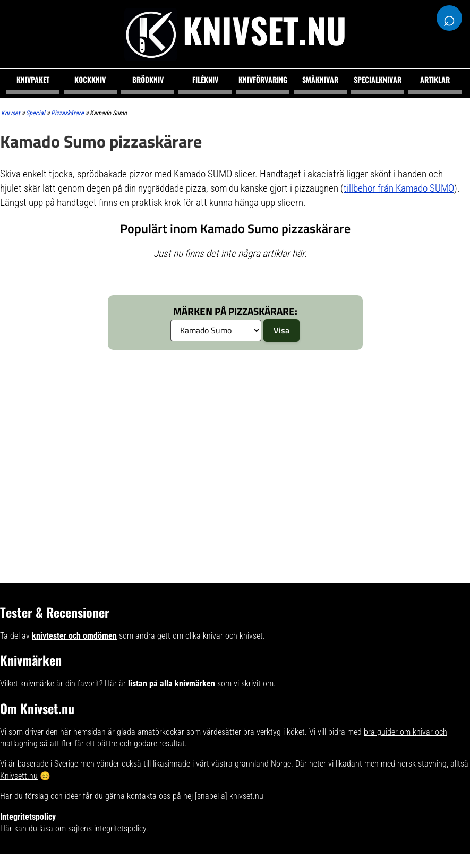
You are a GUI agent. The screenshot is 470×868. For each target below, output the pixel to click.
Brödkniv (148, 79)
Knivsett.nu (19, 776)
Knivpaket (33, 79)
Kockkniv (90, 79)
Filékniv (205, 79)
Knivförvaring (263, 79)
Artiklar (435, 79)
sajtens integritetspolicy (107, 828)
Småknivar (320, 79)
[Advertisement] (206, 437)
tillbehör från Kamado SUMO (399, 188)
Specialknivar (378, 79)
